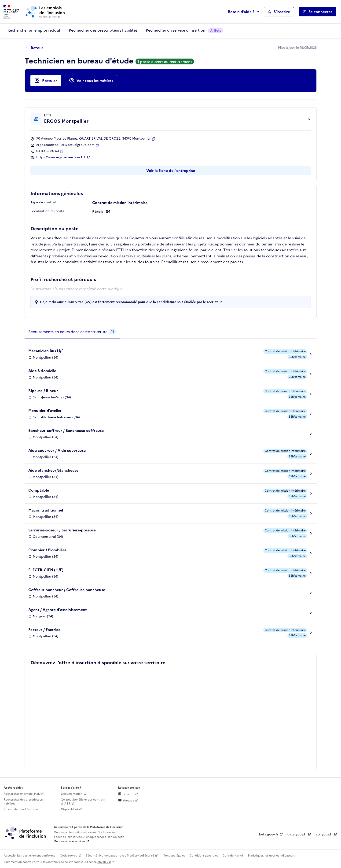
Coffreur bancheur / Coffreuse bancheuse (67, 590)
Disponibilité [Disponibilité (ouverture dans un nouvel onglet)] (69, 809)
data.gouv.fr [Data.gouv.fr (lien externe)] (297, 834)
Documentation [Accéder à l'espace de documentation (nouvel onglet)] (72, 794)
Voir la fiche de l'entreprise (171, 171)
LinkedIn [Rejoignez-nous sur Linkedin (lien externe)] (126, 794)
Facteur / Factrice (44, 630)
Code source (69, 856)
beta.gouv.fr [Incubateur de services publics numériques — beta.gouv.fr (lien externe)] (269, 834)
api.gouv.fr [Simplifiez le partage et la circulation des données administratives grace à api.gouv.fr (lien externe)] (324, 834)
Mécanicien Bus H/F (46, 351)
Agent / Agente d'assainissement (58, 610)
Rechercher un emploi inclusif (34, 30)
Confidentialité (233, 856)
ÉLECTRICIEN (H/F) (46, 570)
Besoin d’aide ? (241, 12)
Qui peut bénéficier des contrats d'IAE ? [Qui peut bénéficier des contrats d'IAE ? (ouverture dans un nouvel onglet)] (83, 802)
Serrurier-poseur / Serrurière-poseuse (62, 530)
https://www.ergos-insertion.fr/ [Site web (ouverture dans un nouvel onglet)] (61, 157)
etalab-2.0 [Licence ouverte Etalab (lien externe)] (104, 862)
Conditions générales (204, 856)
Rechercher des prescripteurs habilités (103, 30)
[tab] (72, 332)
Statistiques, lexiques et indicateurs (271, 856)
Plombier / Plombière (47, 550)
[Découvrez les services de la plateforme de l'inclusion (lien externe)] (26, 833)
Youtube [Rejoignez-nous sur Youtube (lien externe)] (126, 801)
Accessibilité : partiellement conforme (29, 856)
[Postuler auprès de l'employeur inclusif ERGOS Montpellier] (46, 81)
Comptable (39, 490)
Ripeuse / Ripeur (43, 391)
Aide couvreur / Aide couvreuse (57, 450)
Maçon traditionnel (46, 510)
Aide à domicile (42, 371)
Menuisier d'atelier (45, 411)
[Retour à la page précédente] (36, 48)
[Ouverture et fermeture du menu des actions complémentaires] (303, 81)
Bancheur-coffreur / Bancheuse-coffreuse (66, 430)
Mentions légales (174, 856)
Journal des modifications (21, 809)
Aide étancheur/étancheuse (53, 470)
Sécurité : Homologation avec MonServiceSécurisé (120, 856)
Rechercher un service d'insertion (184, 30)
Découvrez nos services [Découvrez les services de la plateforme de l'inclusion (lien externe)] (70, 841)
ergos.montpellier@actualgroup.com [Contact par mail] (65, 145)
